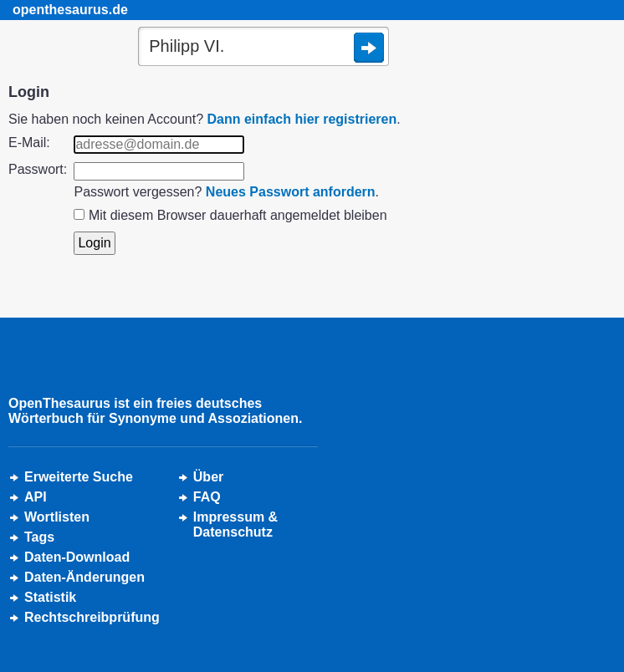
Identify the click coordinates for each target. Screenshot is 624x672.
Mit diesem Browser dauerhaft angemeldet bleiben (238, 215)
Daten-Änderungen (84, 577)
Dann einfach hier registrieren (302, 119)
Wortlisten (57, 517)
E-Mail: (29, 143)
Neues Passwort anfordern (291, 192)
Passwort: (38, 169)
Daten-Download (77, 557)
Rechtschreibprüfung (92, 617)
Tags (39, 537)
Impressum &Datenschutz (235, 524)
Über (208, 477)
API (36, 497)
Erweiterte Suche (79, 477)
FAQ (207, 497)
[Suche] (263, 48)
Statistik (50, 597)
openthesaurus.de (70, 10)
